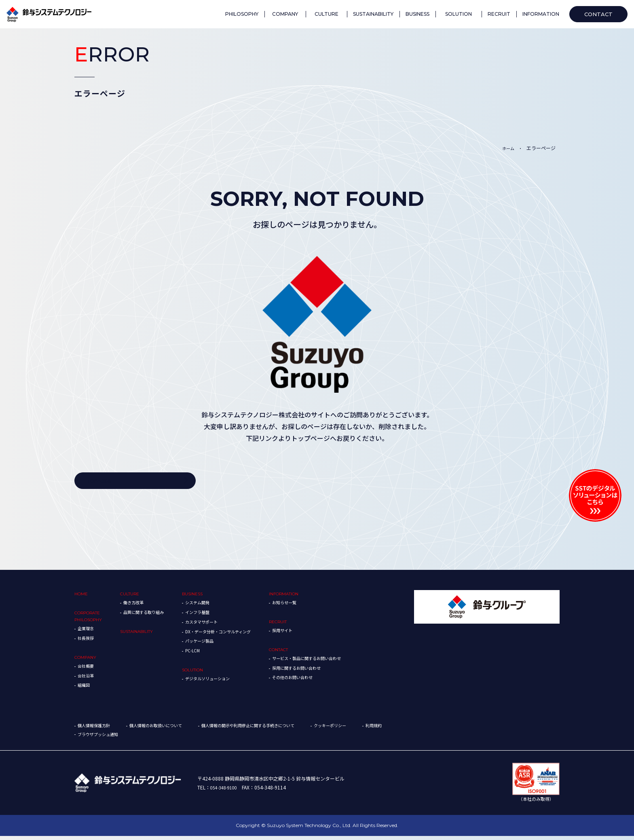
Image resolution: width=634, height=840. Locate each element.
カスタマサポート (218, 625)
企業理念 (87, 632)
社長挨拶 (87, 642)
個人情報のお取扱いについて (167, 729)
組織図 (85, 689)
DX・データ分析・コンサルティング (238, 634)
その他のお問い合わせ (323, 681)
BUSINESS (208, 597)
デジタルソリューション (226, 682)
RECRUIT (306, 625)
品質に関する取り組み (153, 615)
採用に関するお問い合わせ (328, 672)
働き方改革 (141, 606)
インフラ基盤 (213, 615)
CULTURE (137, 597)
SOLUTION (209, 673)
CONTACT (308, 653)
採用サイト (311, 634)
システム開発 (213, 606)
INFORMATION (314, 597)
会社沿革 (87, 679)
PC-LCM (208, 654)
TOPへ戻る (101, 482)
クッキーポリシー (369, 729)
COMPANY (87, 661)
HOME (82, 597)
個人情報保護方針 (97, 729)
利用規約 (87, 738)
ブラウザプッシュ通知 (141, 738)
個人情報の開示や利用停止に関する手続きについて (274, 729)
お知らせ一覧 (313, 606)
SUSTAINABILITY (145, 634)
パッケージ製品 (216, 644)
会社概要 (87, 670)
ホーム (506, 148)
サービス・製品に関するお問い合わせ (340, 662)
